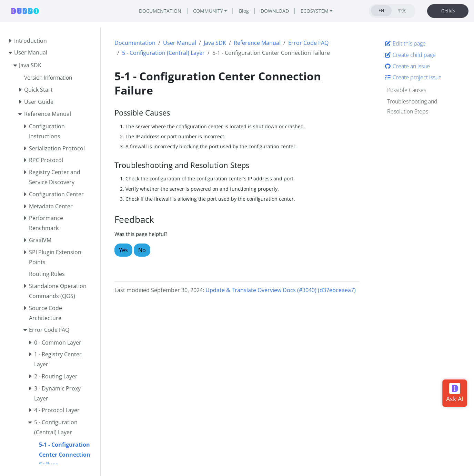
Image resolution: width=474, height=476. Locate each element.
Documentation (135, 43)
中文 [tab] (402, 11)
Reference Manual (257, 43)
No (142, 250)
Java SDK (215, 43)
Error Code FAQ (308, 43)
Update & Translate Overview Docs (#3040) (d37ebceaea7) (281, 290)
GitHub (448, 11)
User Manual (180, 43)
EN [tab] (381, 11)
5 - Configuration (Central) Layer (163, 53)
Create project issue (413, 77)
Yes (123, 250)
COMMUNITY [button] (208, 11)
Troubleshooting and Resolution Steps (412, 106)
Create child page (410, 55)
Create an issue (407, 66)
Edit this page (405, 43)
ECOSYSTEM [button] (315, 11)
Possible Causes (407, 90)
